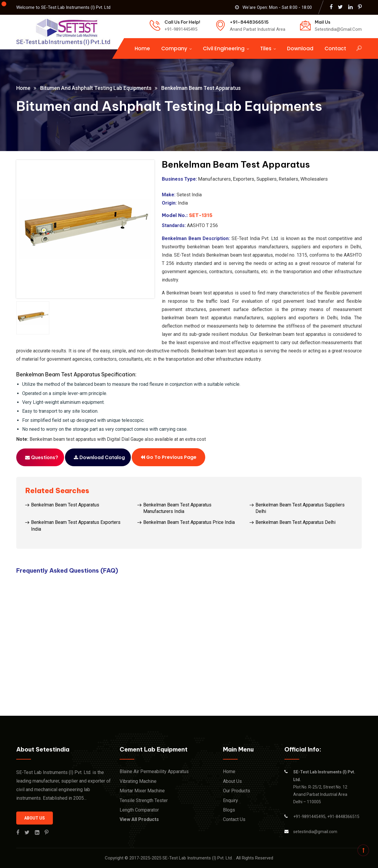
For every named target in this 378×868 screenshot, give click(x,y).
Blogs (229, 810)
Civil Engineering (224, 48)
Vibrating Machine (138, 781)
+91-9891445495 (309, 817)
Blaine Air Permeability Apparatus (154, 771)
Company (174, 48)
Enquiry (230, 800)
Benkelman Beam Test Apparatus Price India (189, 522)
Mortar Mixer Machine (142, 791)
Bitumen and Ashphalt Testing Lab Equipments (96, 88)
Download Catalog (99, 457)
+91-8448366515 (343, 817)
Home (142, 48)
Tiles (266, 48)
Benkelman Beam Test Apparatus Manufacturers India (177, 508)
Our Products (237, 791)
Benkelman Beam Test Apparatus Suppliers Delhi (300, 508)
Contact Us (234, 819)
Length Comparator (139, 810)
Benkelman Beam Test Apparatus (65, 505)
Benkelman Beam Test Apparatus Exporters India (76, 526)
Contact (335, 48)
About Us (232, 781)
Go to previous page (168, 457)
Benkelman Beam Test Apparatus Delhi (295, 522)
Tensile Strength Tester (144, 800)
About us (35, 818)
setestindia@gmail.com (315, 832)
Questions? (42, 457)
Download (300, 48)
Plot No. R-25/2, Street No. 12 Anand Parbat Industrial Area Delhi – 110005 (324, 787)
